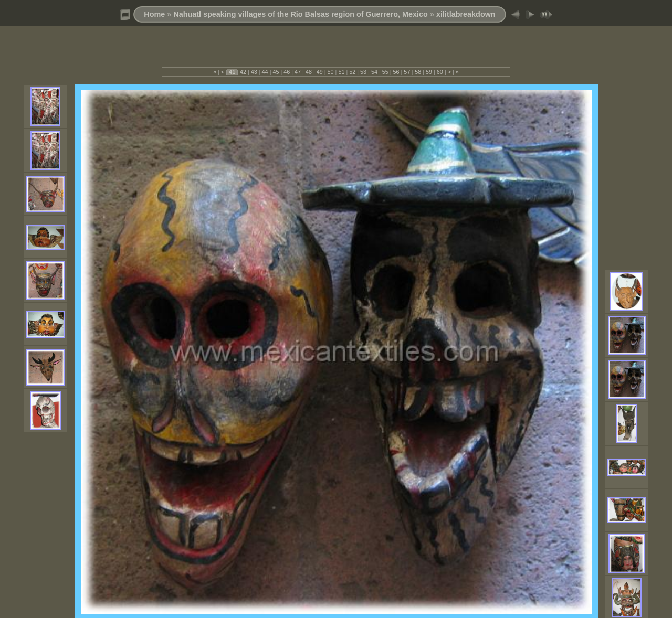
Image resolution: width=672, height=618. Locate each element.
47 (298, 72)
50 (331, 72)
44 (265, 72)
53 (363, 72)
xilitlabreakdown (466, 14)
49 (320, 72)
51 (341, 72)
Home (154, 14)
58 (418, 72)
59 (429, 72)
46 (287, 72)
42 (243, 72)
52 (352, 72)
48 (309, 72)
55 (385, 72)
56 (396, 72)
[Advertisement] (336, 51)
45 (276, 72)
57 (407, 72)
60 (440, 72)
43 (254, 72)
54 (374, 72)
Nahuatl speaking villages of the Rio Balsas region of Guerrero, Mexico (301, 14)
